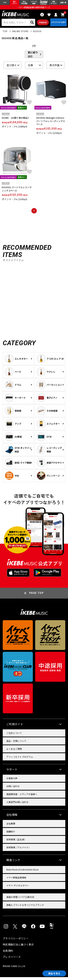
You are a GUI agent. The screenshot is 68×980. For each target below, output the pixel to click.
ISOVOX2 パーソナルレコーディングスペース (17, 192)
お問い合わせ (13, 789)
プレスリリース (12, 960)
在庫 (30, 68)
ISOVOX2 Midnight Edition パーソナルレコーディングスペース (51, 124)
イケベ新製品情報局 (16, 880)
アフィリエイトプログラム (20, 760)
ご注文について (14, 736)
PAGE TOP (36, 596)
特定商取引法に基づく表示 (18, 947)
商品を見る (52, 973)
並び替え (12, 68)
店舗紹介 (11, 834)
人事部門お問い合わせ (17, 805)
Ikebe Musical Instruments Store (22, 872)
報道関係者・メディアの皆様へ (22, 797)
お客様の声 (12, 781)
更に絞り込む (33, 57)
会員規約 (8, 953)
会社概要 (11, 826)
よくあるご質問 (14, 752)
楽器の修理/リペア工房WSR (20, 900)
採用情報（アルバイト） (19, 850)
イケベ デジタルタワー (18, 888)
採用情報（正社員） (16, 842)
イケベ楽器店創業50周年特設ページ (34, 8)
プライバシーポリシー (16, 941)
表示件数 (55, 68)
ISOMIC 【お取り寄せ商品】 (16, 121)
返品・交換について (16, 744)
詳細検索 (42, 24)
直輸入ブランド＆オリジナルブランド (25, 908)
